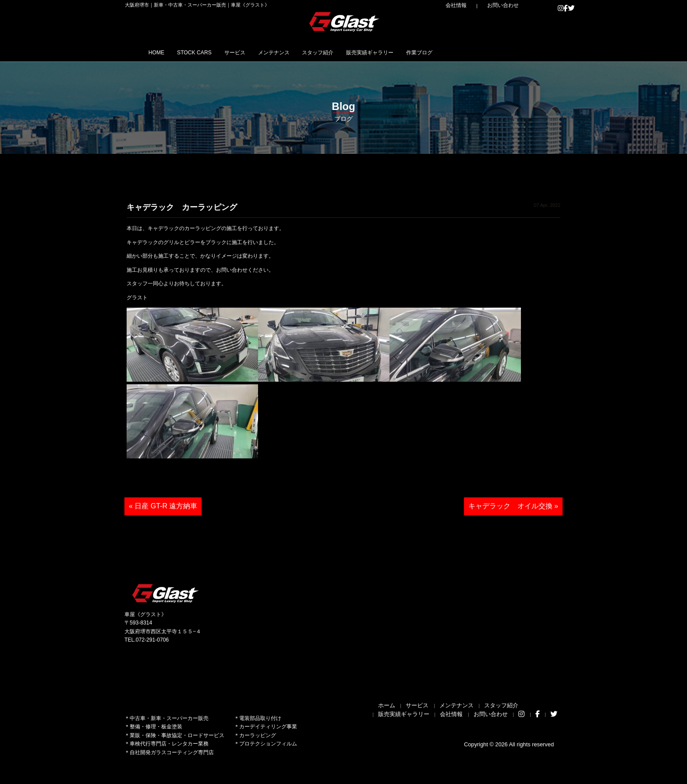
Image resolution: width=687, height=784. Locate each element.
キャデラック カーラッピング (182, 207)
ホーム (387, 705)
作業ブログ (498, 52)
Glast (166, 593)
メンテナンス (314, 52)
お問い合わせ (510, 5)
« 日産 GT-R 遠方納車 (163, 506)
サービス (263, 52)
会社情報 (475, 5)
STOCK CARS (211, 52)
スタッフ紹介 (370, 52)
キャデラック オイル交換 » (513, 506)
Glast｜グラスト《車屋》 (345, 21)
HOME (161, 52)
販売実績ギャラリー (436, 52)
